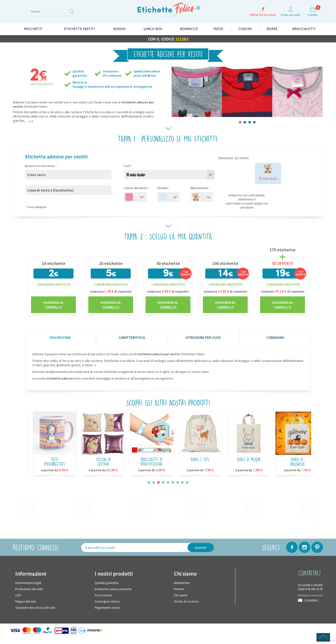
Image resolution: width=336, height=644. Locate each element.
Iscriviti (201, 548)
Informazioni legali (28, 583)
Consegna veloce (107, 601)
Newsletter (182, 583)
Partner (179, 589)
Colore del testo (137, 188)
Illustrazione (200, 188)
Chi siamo (181, 595)
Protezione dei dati (29, 589)
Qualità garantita (107, 583)
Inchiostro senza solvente (113, 589)
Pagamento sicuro (108, 608)
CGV (18, 595)
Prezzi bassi (103, 595)
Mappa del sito (26, 601)
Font (128, 166)
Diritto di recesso (186, 601)
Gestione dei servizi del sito (35, 608)
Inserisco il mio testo (41, 166)
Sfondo (164, 188)
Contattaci (311, 600)
